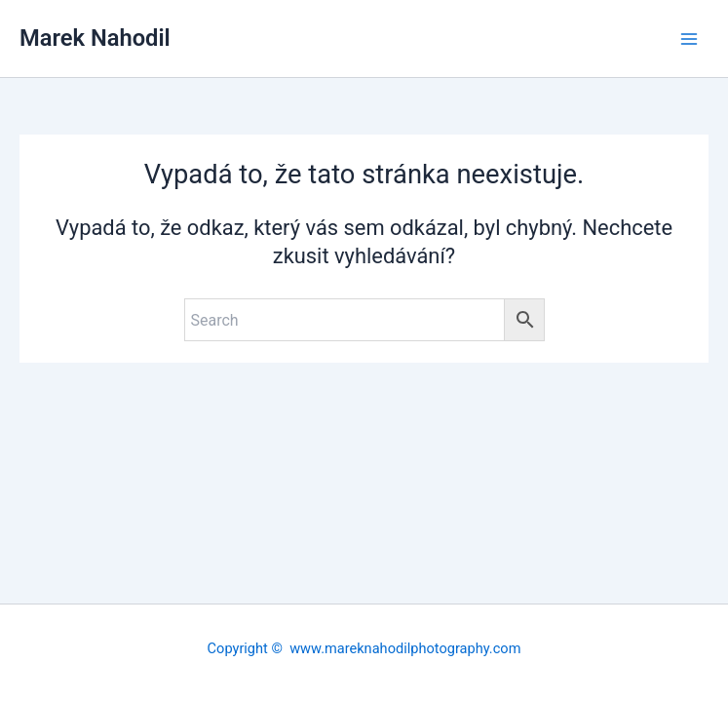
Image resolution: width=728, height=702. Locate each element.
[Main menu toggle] (689, 38)
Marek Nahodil (95, 38)
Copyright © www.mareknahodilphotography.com (364, 648)
